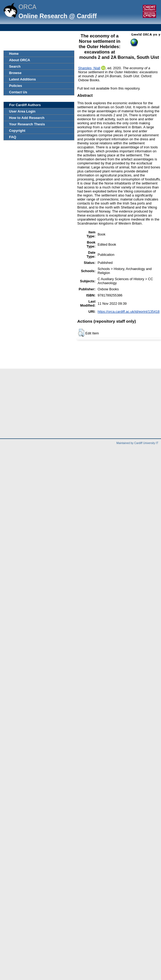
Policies (16, 86)
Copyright (17, 131)
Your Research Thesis (27, 124)
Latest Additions (23, 79)
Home (14, 54)
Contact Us (18, 92)
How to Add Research (27, 118)
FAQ (13, 137)
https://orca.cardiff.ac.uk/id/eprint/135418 (129, 312)
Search (15, 66)
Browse (15, 73)
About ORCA (20, 60)
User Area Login (22, 111)
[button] (81, 333)
